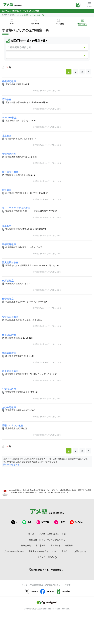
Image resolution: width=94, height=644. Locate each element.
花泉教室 (7, 136)
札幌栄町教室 (9, 81)
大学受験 (43, 522)
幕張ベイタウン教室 (13, 425)
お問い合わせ (80, 551)
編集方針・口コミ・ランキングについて (47, 540)
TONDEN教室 (9, 118)
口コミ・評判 (59, 24)
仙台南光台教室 (10, 172)
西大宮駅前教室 (10, 262)
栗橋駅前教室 (9, 353)
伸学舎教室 (8, 299)
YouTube (76, 522)
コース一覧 (35, 24)
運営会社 (65, 551)
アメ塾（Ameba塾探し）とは (52, 534)
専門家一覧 (41, 546)
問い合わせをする (11, 465)
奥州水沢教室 (9, 154)
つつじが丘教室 (10, 317)
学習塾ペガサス (16, 15)
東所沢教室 (8, 281)
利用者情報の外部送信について (43, 551)
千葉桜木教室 (9, 389)
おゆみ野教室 (9, 407)
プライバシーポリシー (14, 551)
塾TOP (5, 15)
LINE (27, 522)
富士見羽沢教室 (10, 371)
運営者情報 (55, 546)
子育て (59, 522)
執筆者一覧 (26, 546)
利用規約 (69, 546)
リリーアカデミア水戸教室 (16, 208)
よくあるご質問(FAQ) (47, 557)
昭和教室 (7, 99)
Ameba (31, 592)
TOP (12, 24)
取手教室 (7, 226)
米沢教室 (7, 190)
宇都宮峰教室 (9, 244)
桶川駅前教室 (9, 335)
